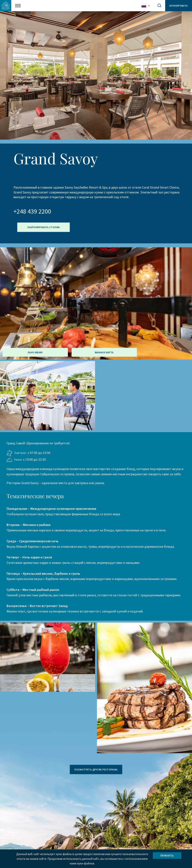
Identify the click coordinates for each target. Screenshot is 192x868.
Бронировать (178, 6)
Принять (167, 855)
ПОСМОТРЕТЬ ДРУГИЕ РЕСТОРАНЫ (96, 770)
